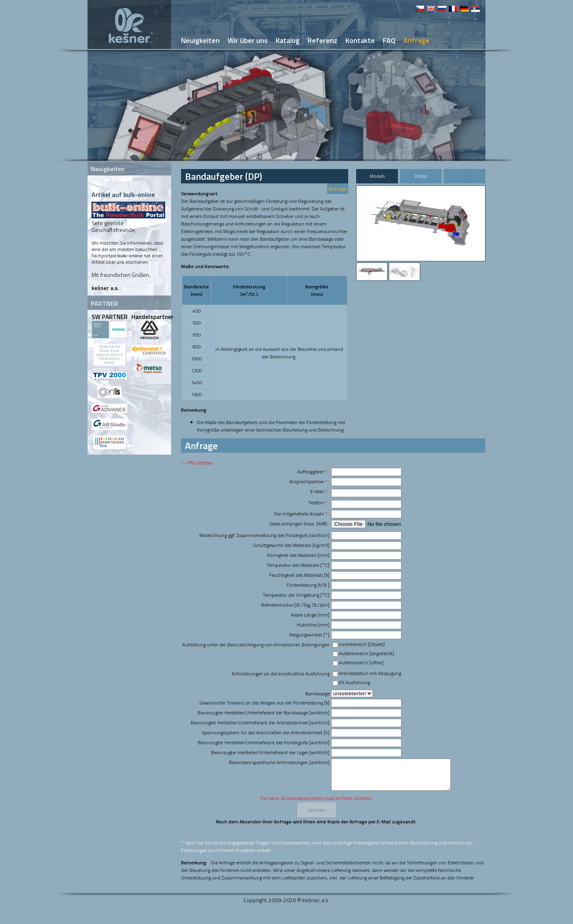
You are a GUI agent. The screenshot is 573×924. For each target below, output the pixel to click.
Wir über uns (248, 40)
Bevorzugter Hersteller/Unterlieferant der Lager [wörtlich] (270, 752)
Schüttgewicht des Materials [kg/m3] (291, 545)
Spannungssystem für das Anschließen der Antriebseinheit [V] (266, 732)
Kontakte (360, 40)
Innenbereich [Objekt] (362, 644)
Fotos (421, 176)
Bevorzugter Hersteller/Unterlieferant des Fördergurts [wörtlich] (264, 742)
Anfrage (338, 189)
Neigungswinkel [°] (309, 635)
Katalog (288, 40)
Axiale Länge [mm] (310, 615)
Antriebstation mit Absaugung (370, 673)
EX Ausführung (355, 682)
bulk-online (130, 256)
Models (377, 176)
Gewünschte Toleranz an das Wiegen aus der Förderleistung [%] (264, 703)
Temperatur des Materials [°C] (298, 565)
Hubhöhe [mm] (313, 625)
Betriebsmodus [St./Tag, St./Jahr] (295, 605)
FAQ (389, 40)
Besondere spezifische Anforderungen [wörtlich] (279, 762)
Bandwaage (317, 693)
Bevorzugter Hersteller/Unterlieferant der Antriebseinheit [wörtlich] (260, 723)
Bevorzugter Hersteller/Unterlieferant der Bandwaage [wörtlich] (264, 713)
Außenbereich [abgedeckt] (366, 653)
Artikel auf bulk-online (123, 195)
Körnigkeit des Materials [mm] (298, 555)
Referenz (323, 40)
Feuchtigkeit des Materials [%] (299, 575)
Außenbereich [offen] (361, 662)
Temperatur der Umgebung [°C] (296, 595)
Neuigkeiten (200, 40)
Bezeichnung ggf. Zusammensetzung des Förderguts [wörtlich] (264, 535)
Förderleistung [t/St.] (308, 585)
